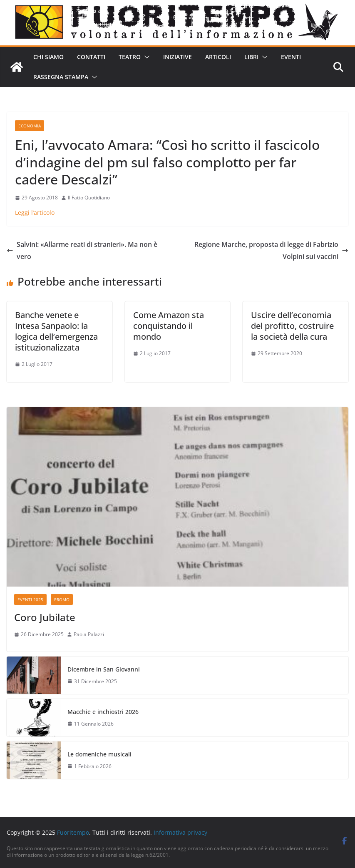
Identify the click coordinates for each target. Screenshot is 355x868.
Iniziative (177, 57)
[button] (145, 57)
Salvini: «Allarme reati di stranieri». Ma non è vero (82, 250)
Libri (251, 57)
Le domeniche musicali (99, 754)
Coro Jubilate (45, 617)
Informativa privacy (180, 832)
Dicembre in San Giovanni (104, 669)
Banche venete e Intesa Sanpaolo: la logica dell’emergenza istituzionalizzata (56, 331)
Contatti (91, 57)
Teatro (130, 57)
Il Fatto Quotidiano (89, 198)
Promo (62, 599)
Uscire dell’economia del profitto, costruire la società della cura (292, 326)
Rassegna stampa (61, 77)
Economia (30, 126)
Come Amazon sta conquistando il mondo (169, 326)
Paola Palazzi (89, 634)
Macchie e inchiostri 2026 (103, 712)
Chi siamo (48, 57)
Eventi (291, 57)
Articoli (218, 57)
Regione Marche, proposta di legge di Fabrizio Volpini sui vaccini (271, 250)
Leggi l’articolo (35, 213)
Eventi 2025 (30, 599)
